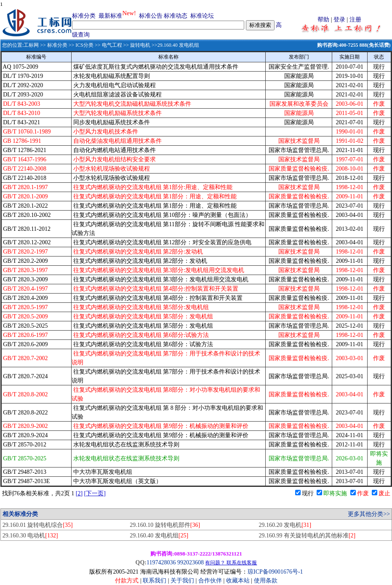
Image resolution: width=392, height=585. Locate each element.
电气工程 (112, 45)
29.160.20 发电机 (285, 525)
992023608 (191, 562)
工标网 (31, 45)
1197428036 (161, 562)
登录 (339, 20)
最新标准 (110, 16)
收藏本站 (238, 581)
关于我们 (183, 581)
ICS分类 (84, 45)
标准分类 (84, 16)
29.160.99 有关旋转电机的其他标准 (307, 536)
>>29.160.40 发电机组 (175, 45)
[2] (79, 493)
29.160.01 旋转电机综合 (38, 525)
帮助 (323, 20)
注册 (355, 20)
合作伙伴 (210, 581)
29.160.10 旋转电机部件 (165, 525)
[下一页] (95, 493)
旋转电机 (140, 45)
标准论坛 (202, 16)
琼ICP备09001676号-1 (275, 572)
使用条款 (266, 581)
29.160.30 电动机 (30, 536)
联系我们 (155, 581)
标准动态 (176, 16)
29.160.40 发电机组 (159, 536)
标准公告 (151, 16)
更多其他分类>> (369, 514)
